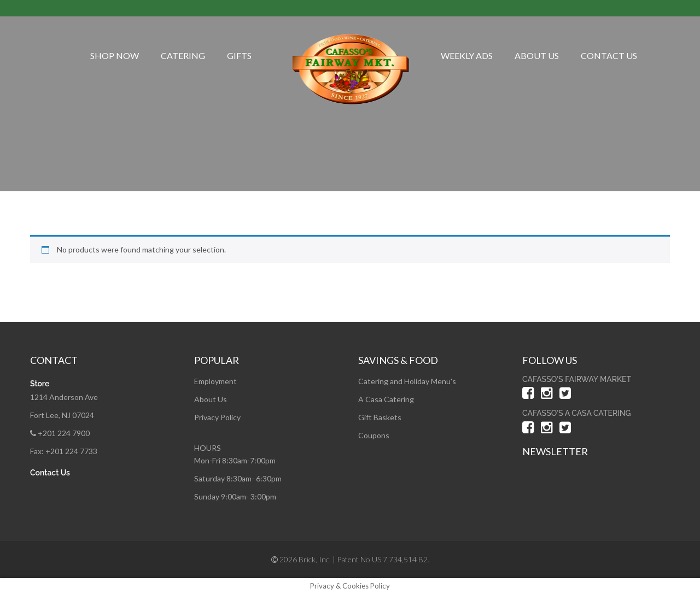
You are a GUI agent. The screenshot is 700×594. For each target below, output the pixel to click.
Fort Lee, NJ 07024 (62, 415)
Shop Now (115, 55)
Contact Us (609, 55)
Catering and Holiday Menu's (407, 381)
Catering (183, 55)
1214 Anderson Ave (64, 397)
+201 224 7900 (60, 433)
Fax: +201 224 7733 (64, 451)
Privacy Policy (217, 417)
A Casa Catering (386, 399)
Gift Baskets (380, 417)
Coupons (374, 435)
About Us (537, 55)
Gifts (239, 55)
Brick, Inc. (315, 559)
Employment (215, 381)
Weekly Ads (467, 55)
